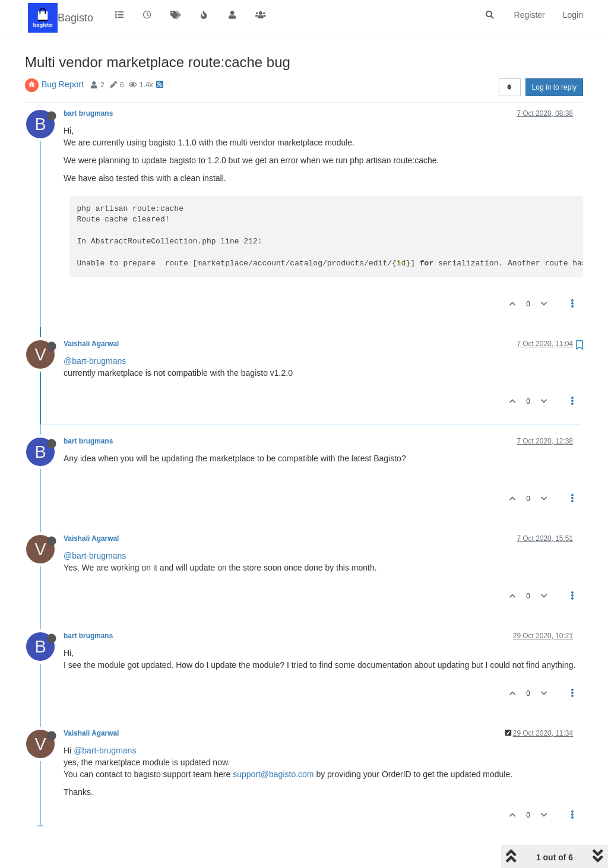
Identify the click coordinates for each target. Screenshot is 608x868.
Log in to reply (554, 87)
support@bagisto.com (273, 774)
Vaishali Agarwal (91, 344)
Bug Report (63, 84)
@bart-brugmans (95, 361)
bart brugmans (88, 113)
